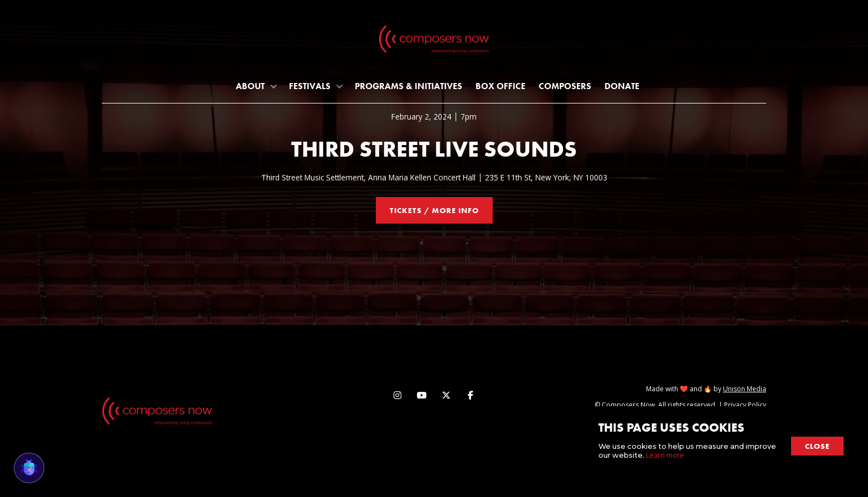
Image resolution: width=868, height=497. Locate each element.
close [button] (817, 446)
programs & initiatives (409, 86)
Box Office (500, 86)
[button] (256, 86)
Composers (565, 86)
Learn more (665, 455)
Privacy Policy (745, 405)
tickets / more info (434, 210)
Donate (622, 86)
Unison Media (745, 389)
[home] (434, 42)
